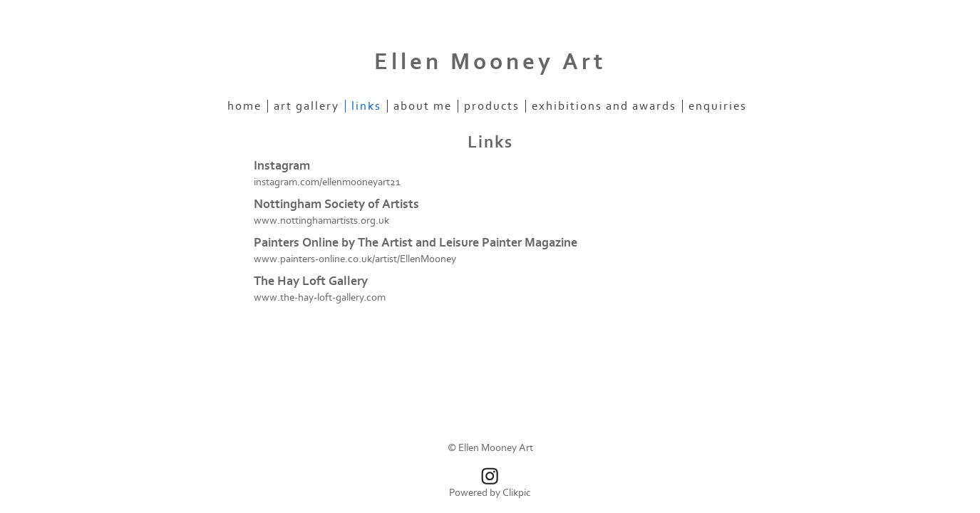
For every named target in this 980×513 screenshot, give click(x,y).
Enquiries (718, 106)
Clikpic (517, 493)
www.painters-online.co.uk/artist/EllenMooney (355, 259)
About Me (423, 106)
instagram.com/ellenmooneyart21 (327, 182)
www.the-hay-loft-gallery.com (320, 297)
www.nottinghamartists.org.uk (321, 221)
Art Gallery (306, 106)
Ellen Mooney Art (490, 62)
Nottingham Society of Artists (336, 204)
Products (492, 106)
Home (244, 106)
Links (366, 106)
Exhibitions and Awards (604, 106)
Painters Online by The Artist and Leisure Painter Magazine (416, 243)
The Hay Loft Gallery (311, 281)
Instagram (282, 166)
